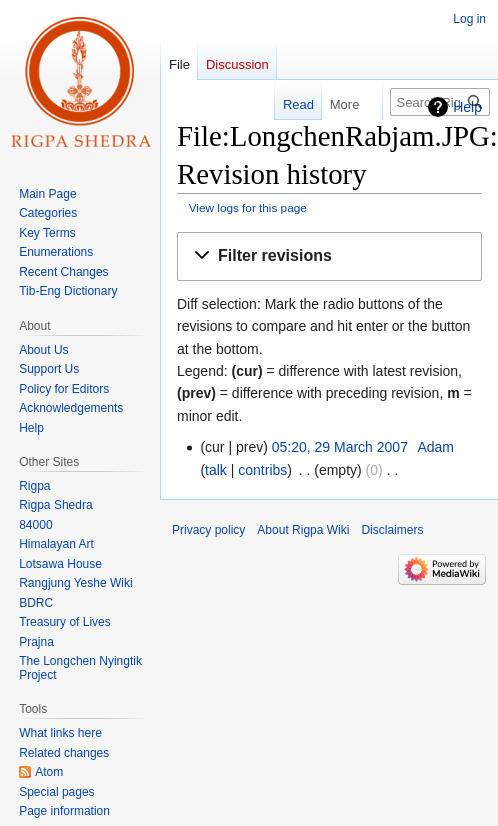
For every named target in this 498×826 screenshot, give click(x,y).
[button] (329, 256)
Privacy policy (208, 530)
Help (467, 107)
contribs (262, 470)
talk (216, 470)
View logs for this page (248, 207)
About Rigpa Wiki (303, 530)
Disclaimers (392, 530)
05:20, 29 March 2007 (340, 447)
